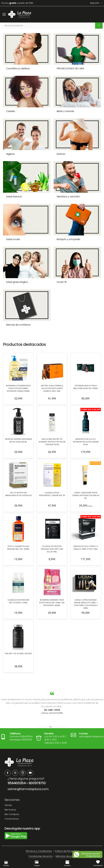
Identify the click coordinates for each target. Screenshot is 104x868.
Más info (95, 3)
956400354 (17, 769)
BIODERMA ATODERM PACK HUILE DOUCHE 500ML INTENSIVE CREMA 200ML (18, 374)
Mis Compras (12, 800)
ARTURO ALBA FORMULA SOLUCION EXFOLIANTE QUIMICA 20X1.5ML (52, 374)
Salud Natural (14, 190)
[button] (38, 713)
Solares (58, 150)
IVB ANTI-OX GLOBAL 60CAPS (18, 639)
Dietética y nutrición (65, 190)
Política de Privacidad (67, 837)
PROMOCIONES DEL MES (67, 68)
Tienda (8, 791)
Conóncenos (12, 805)
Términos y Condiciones (39, 837)
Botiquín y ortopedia (65, 231)
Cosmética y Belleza (18, 68)
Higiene (10, 150)
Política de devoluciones (60, 847)
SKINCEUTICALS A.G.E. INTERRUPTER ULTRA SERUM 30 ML (86, 428)
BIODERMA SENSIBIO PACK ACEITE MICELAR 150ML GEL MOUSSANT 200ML (52, 588)
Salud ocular (13, 231)
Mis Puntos (10, 796)
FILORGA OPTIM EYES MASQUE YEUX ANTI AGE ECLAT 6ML (52, 535)
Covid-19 (59, 272)
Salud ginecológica (17, 272)
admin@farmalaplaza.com (28, 775)
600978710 (37, 769)
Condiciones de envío (40, 842)
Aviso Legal (37, 847)
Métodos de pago (66, 842)
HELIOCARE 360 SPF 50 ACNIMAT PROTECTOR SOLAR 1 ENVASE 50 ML (52, 428)
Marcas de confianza (18, 313)
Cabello (11, 109)
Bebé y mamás (62, 109)
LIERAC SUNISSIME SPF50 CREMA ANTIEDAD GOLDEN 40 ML (86, 481)
